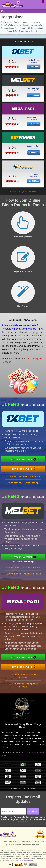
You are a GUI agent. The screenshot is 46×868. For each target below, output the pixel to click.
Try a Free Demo (22, 469)
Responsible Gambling (27, 842)
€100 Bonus (34, 152)
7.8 (11, 176)
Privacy (17, 842)
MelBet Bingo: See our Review (24, 567)
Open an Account (22, 459)
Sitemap (42, 842)
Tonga (4, 11)
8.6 (11, 147)
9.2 (11, 62)
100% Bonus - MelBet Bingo (23, 562)
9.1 (11, 90)
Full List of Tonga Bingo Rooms (23, 191)
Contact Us (11, 842)
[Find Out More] (23, 822)
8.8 (11, 119)
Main (12, 11)
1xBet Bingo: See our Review (24, 476)
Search (37, 842)
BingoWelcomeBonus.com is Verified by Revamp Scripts (19, 860)
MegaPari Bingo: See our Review (24, 676)
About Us (4, 842)
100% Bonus (34, 67)
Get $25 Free (34, 181)
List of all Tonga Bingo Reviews (23, 788)
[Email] (14, 811)
